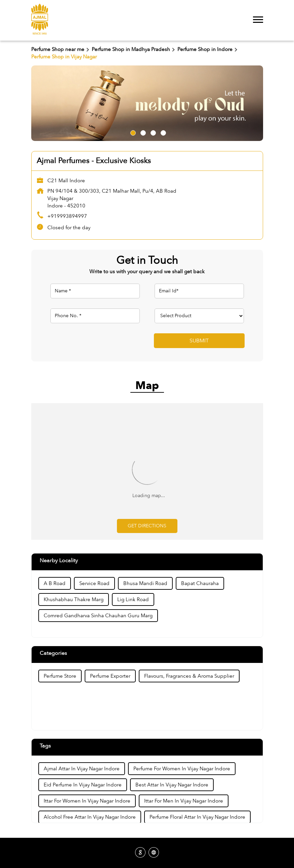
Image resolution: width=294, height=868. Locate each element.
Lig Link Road (133, 599)
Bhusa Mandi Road (145, 583)
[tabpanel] (147, 103)
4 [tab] (162, 132)
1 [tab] (132, 132)
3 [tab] (152, 132)
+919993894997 (67, 216)
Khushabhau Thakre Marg (74, 599)
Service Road (94, 583)
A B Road (55, 583)
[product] (199, 316)
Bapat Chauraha (200, 583)
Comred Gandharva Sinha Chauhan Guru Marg (98, 616)
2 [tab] (142, 132)
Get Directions (147, 526)
